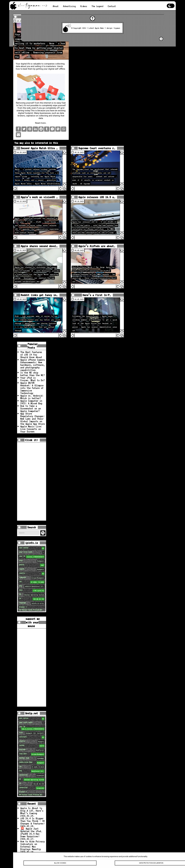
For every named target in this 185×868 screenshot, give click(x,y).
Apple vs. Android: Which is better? (32, 397)
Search (43, 533)
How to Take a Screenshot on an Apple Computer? (31, 408)
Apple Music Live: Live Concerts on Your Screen (31, 429)
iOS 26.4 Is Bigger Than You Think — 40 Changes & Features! (33, 821)
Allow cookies (60, 865)
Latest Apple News (96, 28)
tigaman (117, 28)
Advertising (69, 6)
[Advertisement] (32, 482)
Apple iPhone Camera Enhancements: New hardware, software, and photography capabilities (33, 365)
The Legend (97, 6)
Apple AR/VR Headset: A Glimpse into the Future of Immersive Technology (32, 388)
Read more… (41, 123)
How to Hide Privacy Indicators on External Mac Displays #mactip (33, 845)
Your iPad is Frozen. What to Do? (33, 379)
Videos (84, 6)
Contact (112, 6)
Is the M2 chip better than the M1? (33, 374)
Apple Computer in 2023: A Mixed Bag (31, 402)
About (56, 6)
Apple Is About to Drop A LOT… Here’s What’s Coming (32, 811)
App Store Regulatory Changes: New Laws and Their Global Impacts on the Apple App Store (33, 419)
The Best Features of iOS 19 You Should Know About (31, 355)
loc (32, 582)
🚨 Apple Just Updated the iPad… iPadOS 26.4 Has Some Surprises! (31, 832)
